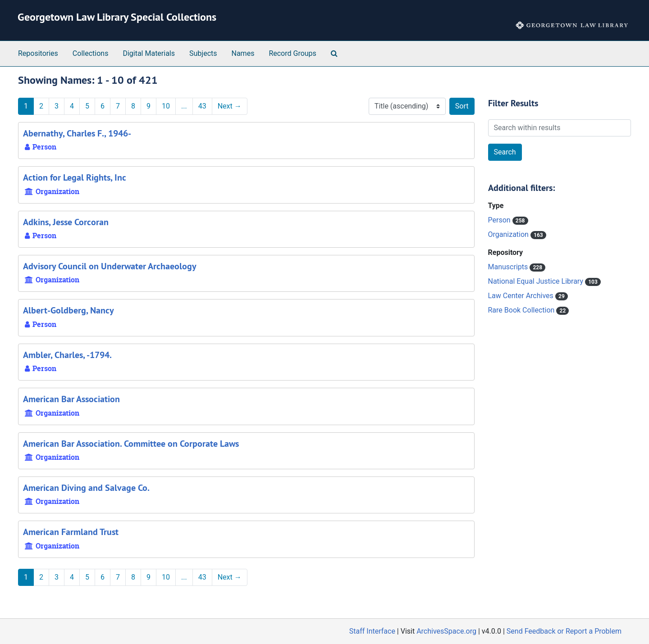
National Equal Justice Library (537, 281)
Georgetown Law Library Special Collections (117, 17)
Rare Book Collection (522, 310)
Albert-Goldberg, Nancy (69, 310)
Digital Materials (149, 53)
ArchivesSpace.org (446, 631)
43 (202, 106)
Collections (91, 53)
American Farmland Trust (71, 532)
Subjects (203, 53)
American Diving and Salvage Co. (86, 488)
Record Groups (292, 53)
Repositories (38, 53)
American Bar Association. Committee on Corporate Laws (131, 444)
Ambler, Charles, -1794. (67, 355)
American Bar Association (71, 399)
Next (230, 106)
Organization (509, 234)
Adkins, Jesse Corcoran (66, 222)
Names (243, 53)
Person (500, 220)
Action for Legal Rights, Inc (75, 177)
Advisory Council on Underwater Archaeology (110, 266)
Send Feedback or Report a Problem (564, 631)
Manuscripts (509, 267)
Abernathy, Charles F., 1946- (77, 133)
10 (166, 106)
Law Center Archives (522, 296)
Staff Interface (372, 631)
